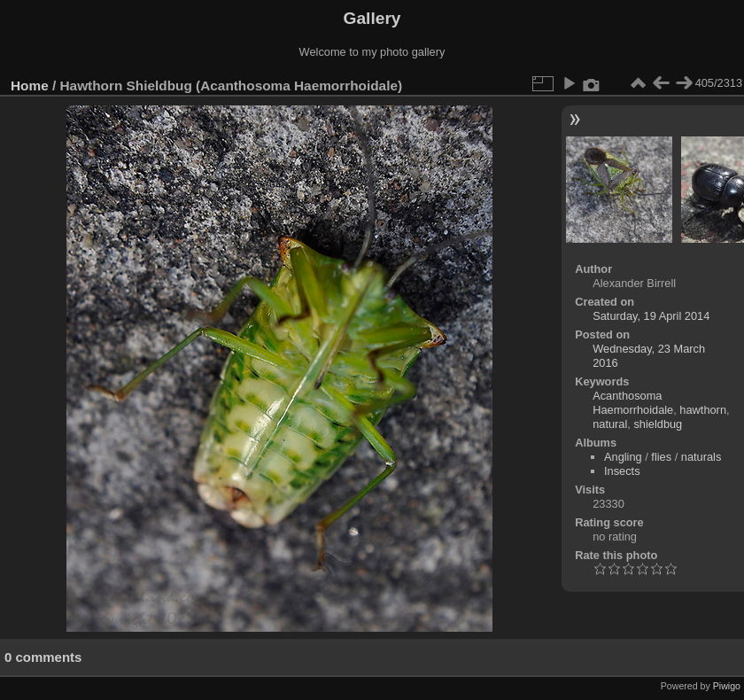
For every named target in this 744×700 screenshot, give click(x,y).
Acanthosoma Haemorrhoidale (633, 403)
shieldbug (658, 424)
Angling (623, 457)
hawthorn (703, 410)
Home (30, 86)
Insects (622, 471)
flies (661, 457)
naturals (701, 457)
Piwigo (727, 686)
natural (610, 424)
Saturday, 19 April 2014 (651, 316)
